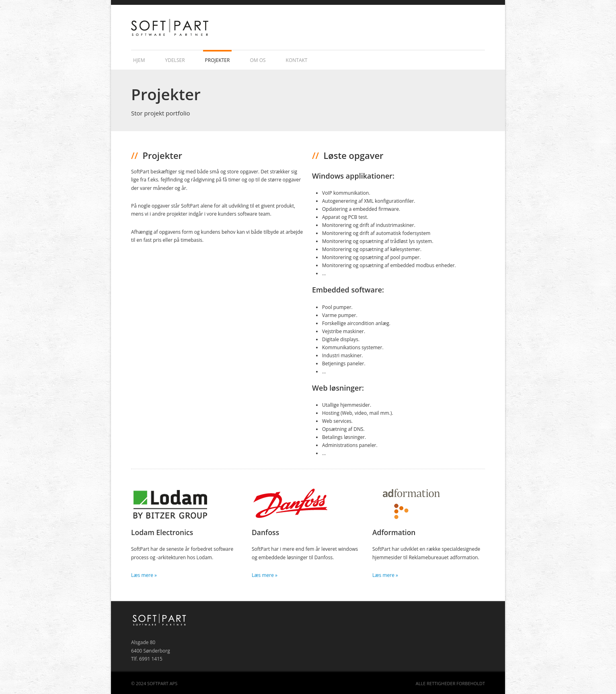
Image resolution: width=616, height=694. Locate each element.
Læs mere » (144, 575)
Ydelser (175, 60)
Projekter (218, 60)
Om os (258, 60)
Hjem (139, 60)
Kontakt (297, 60)
